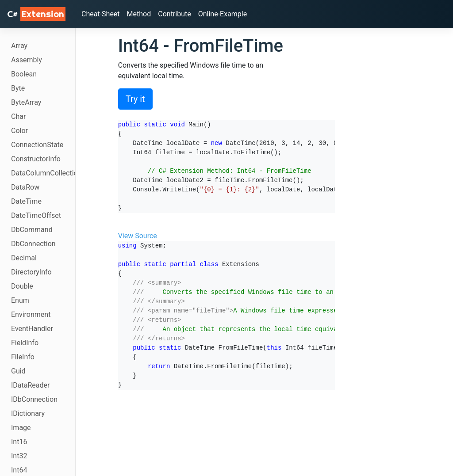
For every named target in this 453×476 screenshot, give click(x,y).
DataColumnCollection (43, 173)
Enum (20, 300)
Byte (18, 88)
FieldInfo (25, 343)
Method (139, 14)
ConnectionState (37, 145)
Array (19, 46)
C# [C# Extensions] (36, 14)
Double (22, 286)
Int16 (19, 442)
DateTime (26, 201)
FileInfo (23, 357)
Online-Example (223, 14)
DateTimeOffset (36, 215)
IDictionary (28, 413)
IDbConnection (34, 399)
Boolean (24, 74)
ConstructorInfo (36, 159)
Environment (31, 314)
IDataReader (30, 385)
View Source (138, 236)
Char (18, 116)
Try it (135, 99)
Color (19, 131)
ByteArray (26, 102)
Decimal (24, 258)
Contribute (174, 14)
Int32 (19, 456)
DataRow (25, 187)
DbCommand (32, 230)
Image (21, 428)
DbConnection (33, 244)
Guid (18, 371)
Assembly (27, 60)
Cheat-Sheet (101, 14)
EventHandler (32, 329)
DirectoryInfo (31, 272)
